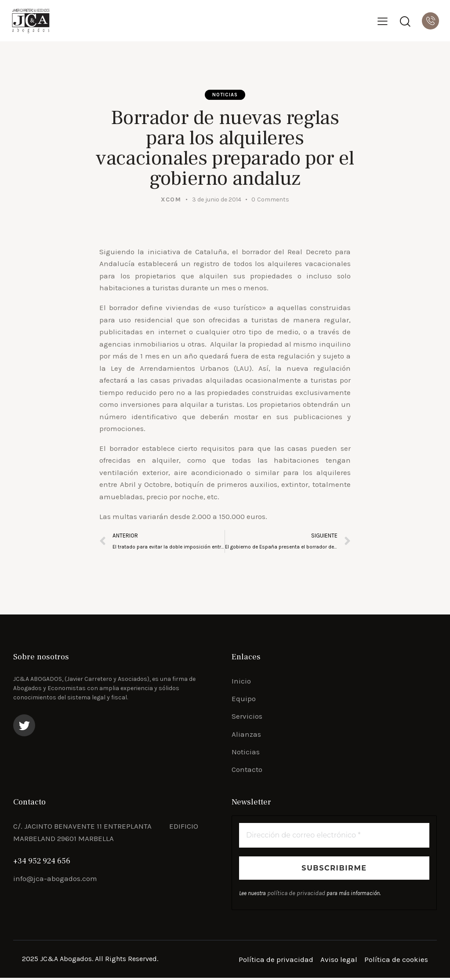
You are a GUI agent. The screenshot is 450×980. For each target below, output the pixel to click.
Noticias (225, 96)
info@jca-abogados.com (55, 881)
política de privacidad (293, 896)
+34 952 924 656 (42, 863)
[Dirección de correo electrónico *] (334, 838)
